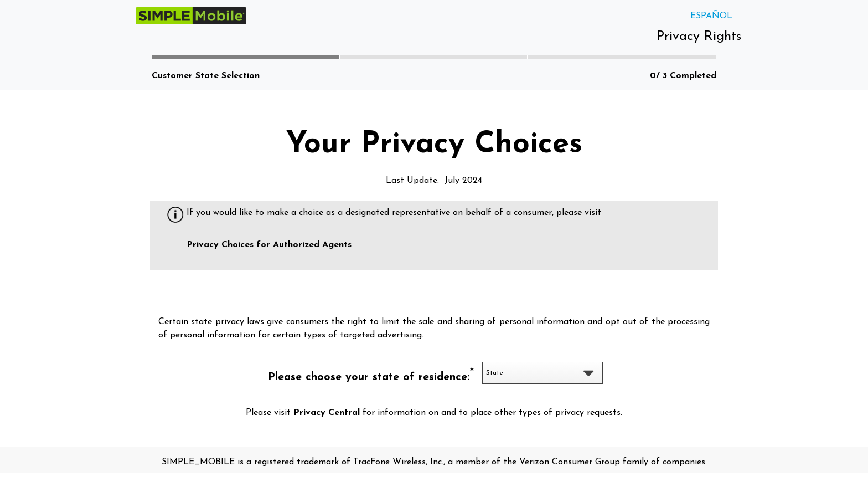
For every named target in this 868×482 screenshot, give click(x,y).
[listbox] (543, 373)
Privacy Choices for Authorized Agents (269, 245)
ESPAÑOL (711, 16)
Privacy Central (327, 413)
